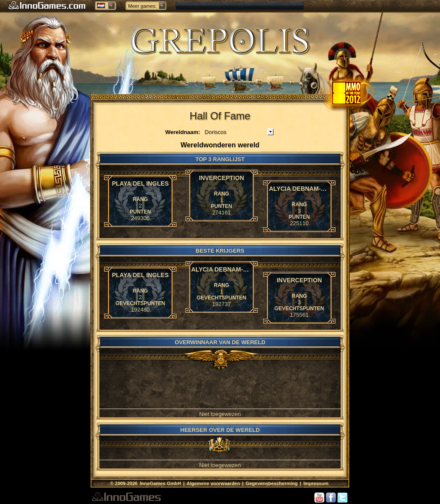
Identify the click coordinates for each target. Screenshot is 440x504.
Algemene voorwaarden (213, 483)
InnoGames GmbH (161, 483)
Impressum (316, 483)
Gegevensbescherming (272, 483)
